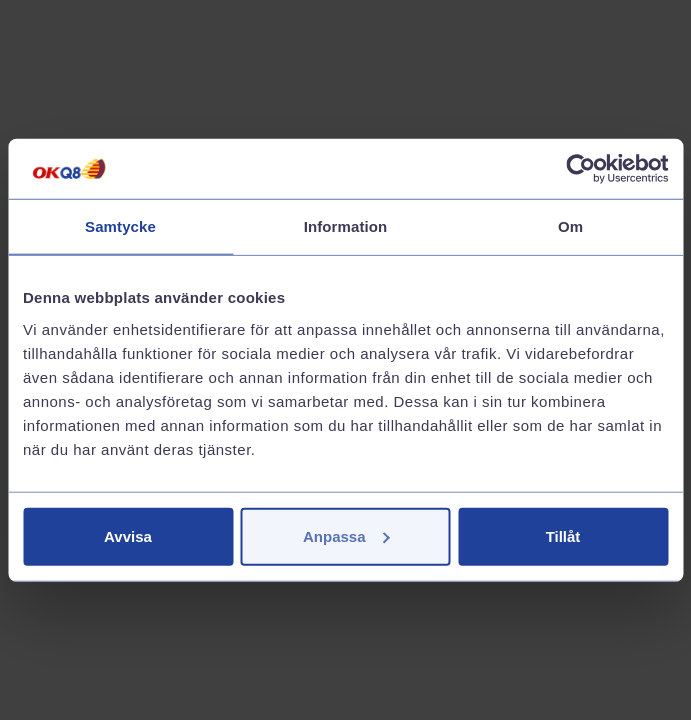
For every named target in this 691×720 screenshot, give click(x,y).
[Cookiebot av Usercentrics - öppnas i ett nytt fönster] (580, 169)
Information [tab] (346, 226)
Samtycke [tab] (120, 226)
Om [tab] (570, 226)
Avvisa (128, 535)
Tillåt (563, 535)
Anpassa (346, 535)
